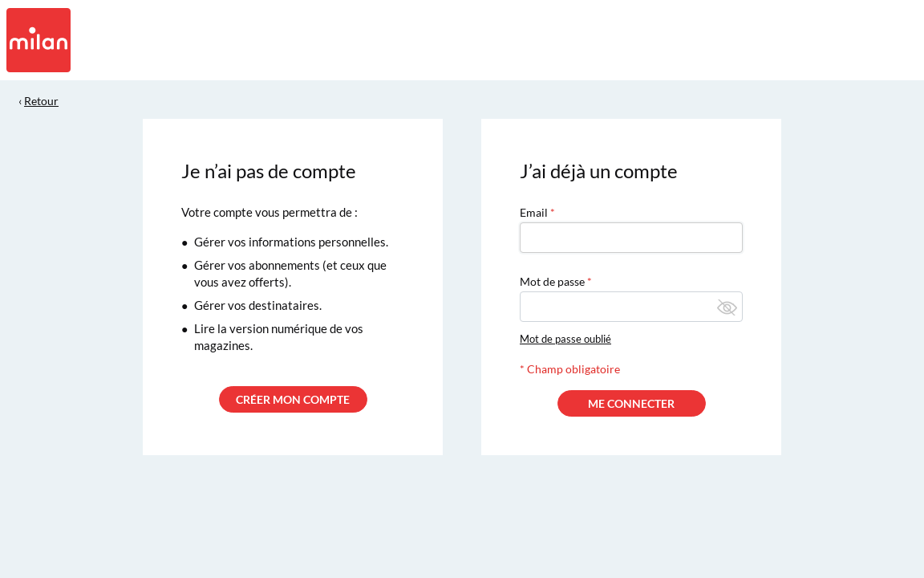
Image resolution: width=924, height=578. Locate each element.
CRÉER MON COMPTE (293, 399)
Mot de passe (552, 281)
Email (534, 212)
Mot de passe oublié (565, 339)
